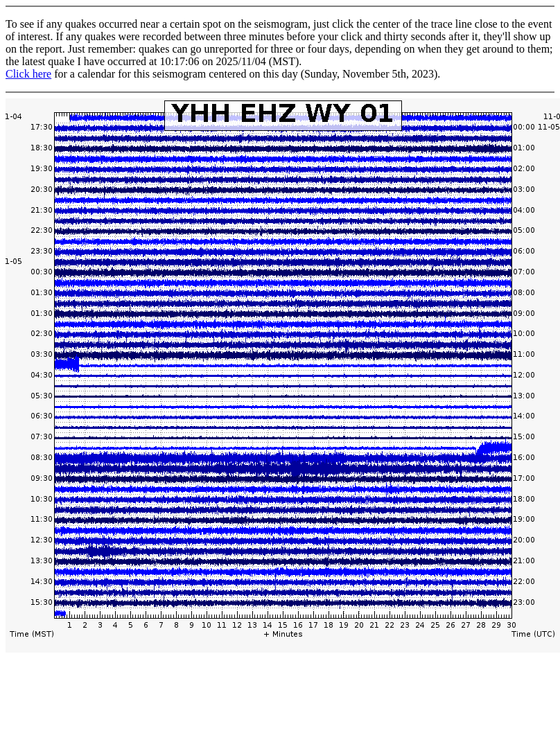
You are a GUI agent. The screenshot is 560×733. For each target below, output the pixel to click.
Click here (28, 74)
